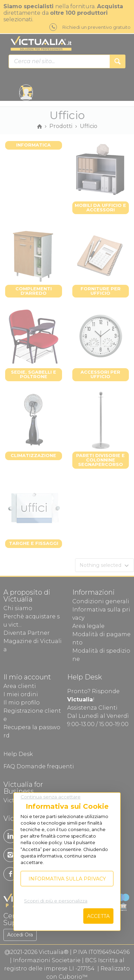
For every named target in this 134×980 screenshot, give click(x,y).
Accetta (98, 916)
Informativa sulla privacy (67, 879)
